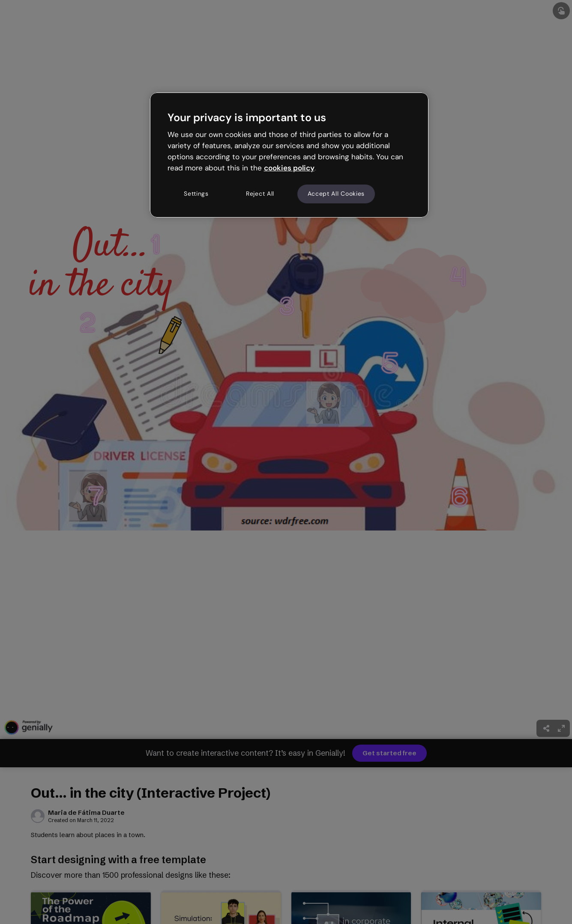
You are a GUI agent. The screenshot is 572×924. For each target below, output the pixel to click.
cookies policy (289, 168)
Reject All (260, 194)
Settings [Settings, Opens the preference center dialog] (196, 194)
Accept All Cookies (336, 194)
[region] (289, 155)
